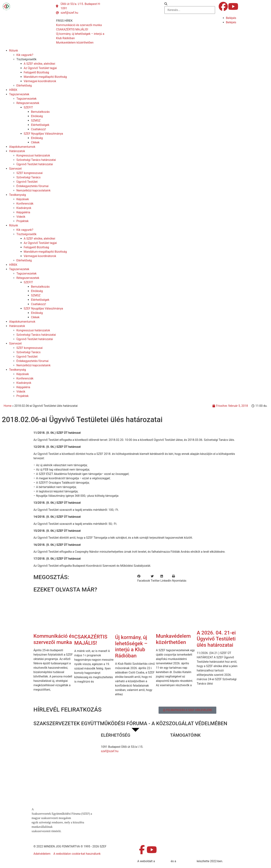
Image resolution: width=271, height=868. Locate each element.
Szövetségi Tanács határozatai (36, 160)
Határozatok (17, 151)
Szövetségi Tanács (29, 177)
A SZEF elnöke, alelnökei (39, 64)
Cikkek (35, 142)
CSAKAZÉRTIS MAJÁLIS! (91, 640)
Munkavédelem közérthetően (173, 639)
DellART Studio (186, 861)
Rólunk (14, 51)
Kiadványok (24, 208)
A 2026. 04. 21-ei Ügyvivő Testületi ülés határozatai (216, 639)
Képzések (23, 199)
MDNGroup (163, 861)
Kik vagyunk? (25, 55)
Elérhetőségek (40, 125)
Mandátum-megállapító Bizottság (45, 77)
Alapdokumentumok (22, 147)
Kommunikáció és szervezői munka (54, 639)
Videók (21, 217)
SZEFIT (28, 107)
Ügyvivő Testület (27, 182)
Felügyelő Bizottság (36, 72)
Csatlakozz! (38, 129)
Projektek (23, 221)
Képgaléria (23, 212)
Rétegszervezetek (28, 103)
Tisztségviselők (26, 59)
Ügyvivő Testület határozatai (35, 164)
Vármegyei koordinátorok (40, 81)
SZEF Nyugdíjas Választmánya (43, 134)
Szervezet (15, 169)
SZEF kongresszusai (30, 173)
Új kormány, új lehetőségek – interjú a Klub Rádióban (131, 646)
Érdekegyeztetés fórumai (32, 186)
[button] (190, 4)
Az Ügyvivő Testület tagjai (40, 68)
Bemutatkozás (40, 112)
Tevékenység (17, 195)
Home (8, 406)
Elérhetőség (24, 86)
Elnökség (37, 116)
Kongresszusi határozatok (33, 155)
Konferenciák (25, 204)
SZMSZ (36, 120)
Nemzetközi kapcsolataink (33, 190)
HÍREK (13, 90)
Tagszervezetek (19, 94)
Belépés (231, 18)
